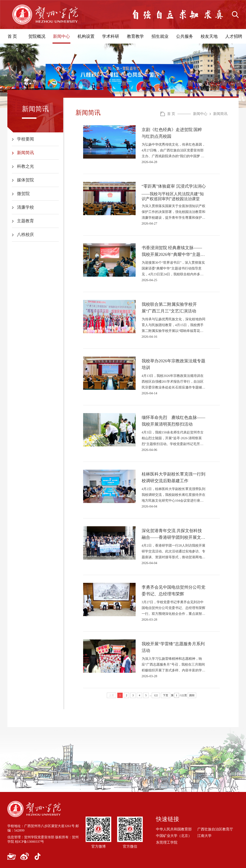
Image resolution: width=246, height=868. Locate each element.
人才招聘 (234, 36)
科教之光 (25, 166)
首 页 (12, 36)
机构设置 (86, 36)
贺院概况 (37, 36)
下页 (166, 695)
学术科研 (111, 36)
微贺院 (23, 194)
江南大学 (204, 836)
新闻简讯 (25, 153)
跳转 (192, 695)
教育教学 (135, 36)
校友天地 (209, 36)
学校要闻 (25, 139)
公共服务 (185, 36)
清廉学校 (25, 207)
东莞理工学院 (167, 842)
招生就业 (160, 36)
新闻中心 (61, 36)
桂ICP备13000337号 (34, 841)
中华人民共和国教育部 (174, 829)
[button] (12, 76)
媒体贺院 (25, 180)
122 (156, 695)
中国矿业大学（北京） (174, 836)
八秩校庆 (25, 235)
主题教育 (25, 221)
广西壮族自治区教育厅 (215, 829)
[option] (123, 76)
